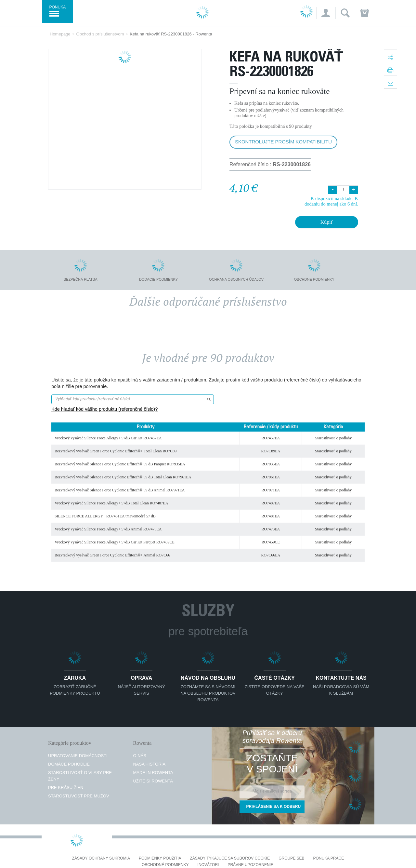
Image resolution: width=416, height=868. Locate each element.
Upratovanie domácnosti (78, 756)
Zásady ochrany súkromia (101, 858)
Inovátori (208, 865)
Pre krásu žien (66, 788)
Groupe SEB (291, 858)
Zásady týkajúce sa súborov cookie (230, 858)
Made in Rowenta (153, 773)
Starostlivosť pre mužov (79, 796)
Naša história (149, 764)
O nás (139, 756)
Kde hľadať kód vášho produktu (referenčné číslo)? (104, 409)
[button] (326, 13)
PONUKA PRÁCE (329, 858)
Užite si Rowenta (153, 781)
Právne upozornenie (250, 865)
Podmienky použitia (160, 858)
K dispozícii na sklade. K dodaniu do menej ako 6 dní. (331, 201)
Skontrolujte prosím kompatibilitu (283, 142)
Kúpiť (327, 222)
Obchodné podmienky (165, 865)
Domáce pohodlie (69, 764)
